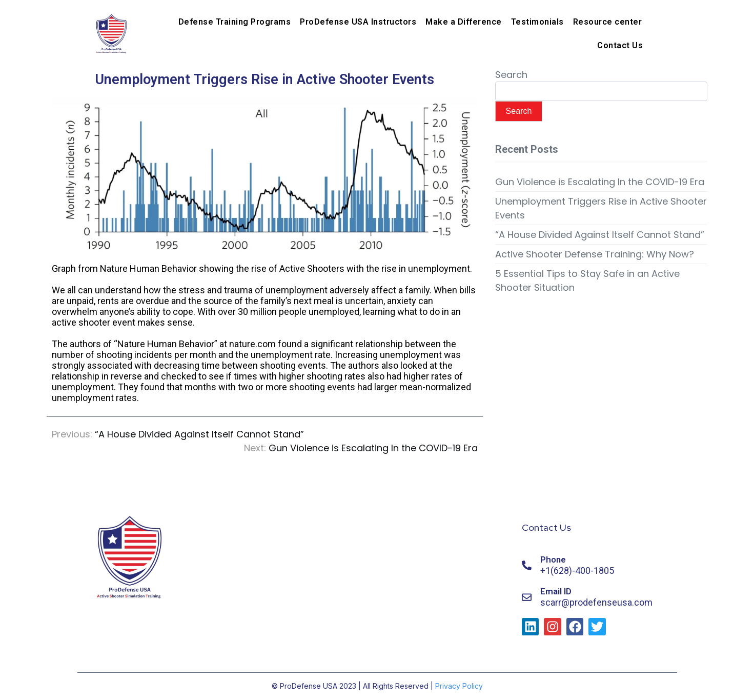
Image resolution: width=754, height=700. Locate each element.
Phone (553, 559)
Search (511, 75)
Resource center (608, 22)
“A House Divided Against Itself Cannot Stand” (600, 235)
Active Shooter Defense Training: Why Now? (595, 254)
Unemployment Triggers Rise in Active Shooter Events (601, 208)
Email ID (556, 591)
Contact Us (620, 45)
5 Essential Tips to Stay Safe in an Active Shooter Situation (587, 281)
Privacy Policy (459, 686)
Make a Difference (464, 22)
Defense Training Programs (235, 22)
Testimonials (537, 22)
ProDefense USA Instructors (358, 22)
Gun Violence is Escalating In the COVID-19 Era (600, 182)
